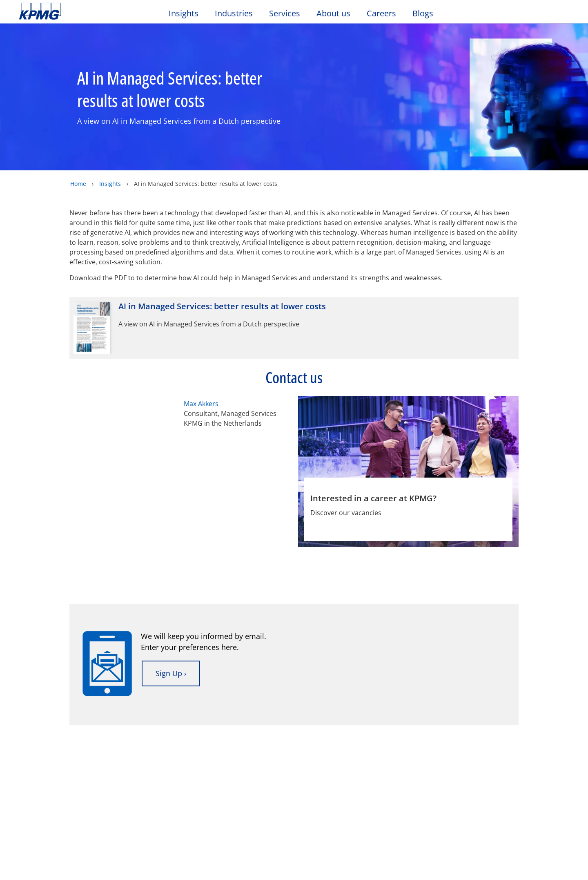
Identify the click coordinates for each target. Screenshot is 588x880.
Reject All (450, 860)
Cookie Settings (392, 860)
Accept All (508, 860)
